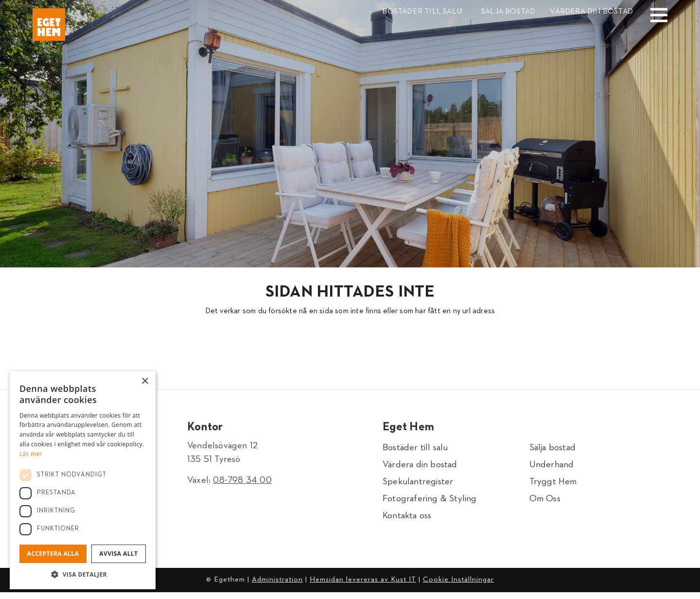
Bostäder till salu (422, 12)
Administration (277, 586)
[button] (83, 574)
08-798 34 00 (242, 480)
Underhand (552, 467)
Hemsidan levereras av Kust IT (363, 586)
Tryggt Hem (553, 485)
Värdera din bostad (591, 12)
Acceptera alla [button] (53, 554)
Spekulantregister (418, 485)
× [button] (145, 381)
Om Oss (545, 503)
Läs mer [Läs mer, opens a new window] (31, 454)
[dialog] (83, 480)
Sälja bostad (508, 12)
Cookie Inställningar (458, 586)
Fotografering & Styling (430, 503)
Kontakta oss (407, 522)
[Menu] (651, 9)
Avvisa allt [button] (118, 554)
